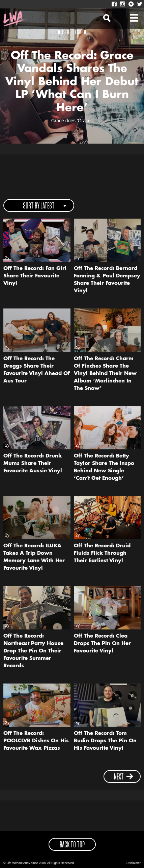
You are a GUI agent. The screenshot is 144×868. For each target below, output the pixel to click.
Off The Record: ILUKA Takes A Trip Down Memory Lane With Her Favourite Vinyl (34, 557)
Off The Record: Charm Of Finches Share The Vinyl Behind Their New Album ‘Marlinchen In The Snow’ (105, 374)
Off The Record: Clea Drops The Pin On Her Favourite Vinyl (102, 644)
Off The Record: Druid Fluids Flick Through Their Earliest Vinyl (102, 554)
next (124, 777)
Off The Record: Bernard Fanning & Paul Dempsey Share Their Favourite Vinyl (107, 280)
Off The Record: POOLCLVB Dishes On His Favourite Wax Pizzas (36, 741)
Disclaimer (134, 863)
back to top (72, 845)
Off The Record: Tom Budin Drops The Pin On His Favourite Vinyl (105, 741)
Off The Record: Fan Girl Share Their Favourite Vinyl (35, 276)
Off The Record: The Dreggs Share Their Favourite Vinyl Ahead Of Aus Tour (37, 370)
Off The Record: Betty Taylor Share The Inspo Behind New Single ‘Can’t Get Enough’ (104, 467)
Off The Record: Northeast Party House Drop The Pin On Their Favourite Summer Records (33, 651)
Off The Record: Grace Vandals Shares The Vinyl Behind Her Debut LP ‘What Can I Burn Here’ (72, 82)
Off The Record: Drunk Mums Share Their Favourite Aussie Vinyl (33, 464)
